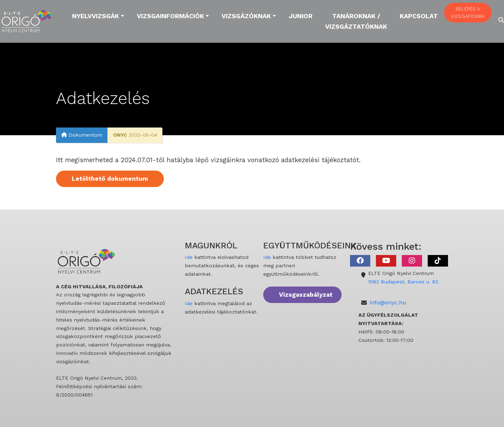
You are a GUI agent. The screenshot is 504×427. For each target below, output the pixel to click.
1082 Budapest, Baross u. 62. (404, 282)
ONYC (120, 135)
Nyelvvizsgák (96, 16)
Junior (301, 16)
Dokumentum (82, 135)
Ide (189, 257)
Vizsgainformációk (170, 16)
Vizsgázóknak (246, 16)
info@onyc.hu (388, 302)
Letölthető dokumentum (110, 179)
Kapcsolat (419, 16)
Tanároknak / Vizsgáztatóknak (356, 21)
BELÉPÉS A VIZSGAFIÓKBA (468, 12)
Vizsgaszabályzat (306, 295)
